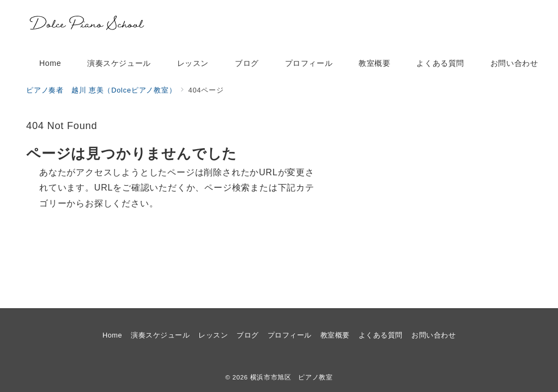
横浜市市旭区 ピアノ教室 (292, 377)
